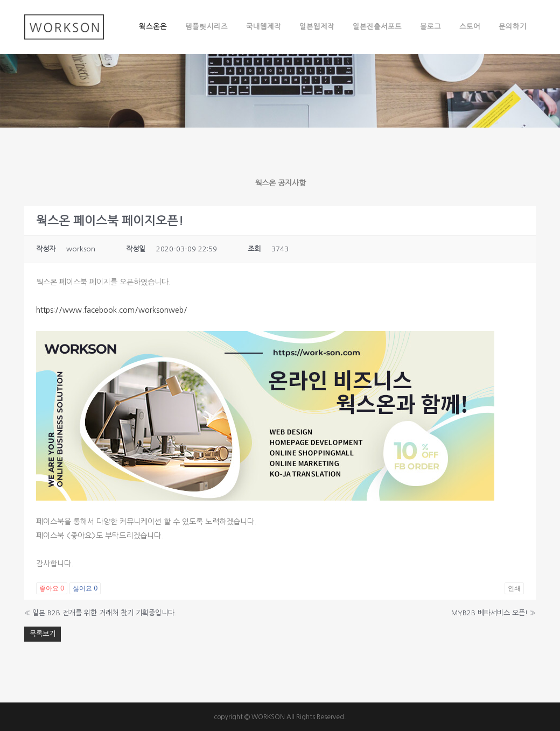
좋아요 (52, 588)
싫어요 (85, 588)
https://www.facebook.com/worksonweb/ (112, 310)
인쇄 (514, 588)
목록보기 (43, 634)
